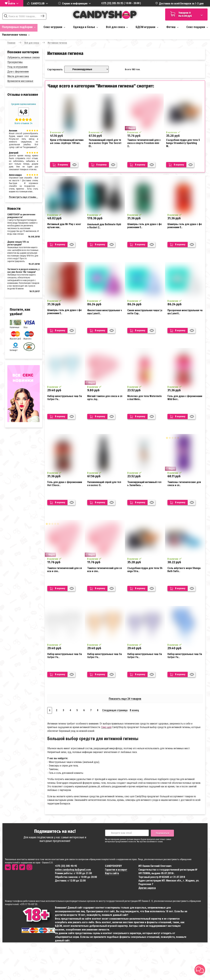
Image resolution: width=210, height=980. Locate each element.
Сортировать (55, 69)
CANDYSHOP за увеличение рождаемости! (21, 216)
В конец (134, 710)
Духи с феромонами (18, 72)
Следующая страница (115, 710)
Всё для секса (117, 27)
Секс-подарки (197, 27)
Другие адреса (147, 888)
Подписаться (162, 833)
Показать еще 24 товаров (125, 699)
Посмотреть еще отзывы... (23, 197)
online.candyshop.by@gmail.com (73, 870)
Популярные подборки (19, 27)
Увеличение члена (16, 35)
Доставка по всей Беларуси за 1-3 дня (181, 4)
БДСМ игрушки (147, 27)
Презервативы (15, 62)
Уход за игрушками (17, 67)
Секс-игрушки (54, 27)
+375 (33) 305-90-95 (112, 3)
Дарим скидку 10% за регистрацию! (18, 243)
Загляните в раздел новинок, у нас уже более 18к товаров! (23, 271)
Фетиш (172, 27)
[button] (200, 970)
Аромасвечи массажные (20, 81)
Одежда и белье (86, 27)
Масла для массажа (18, 76)
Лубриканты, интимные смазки (23, 57)
